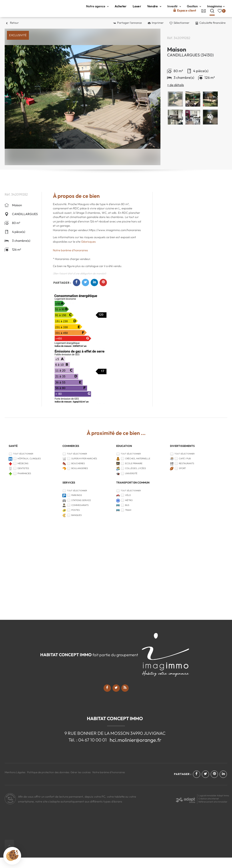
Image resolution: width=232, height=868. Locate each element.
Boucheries (78, 474)
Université (131, 484)
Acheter (121, 11)
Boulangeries (80, 479)
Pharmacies (24, 484)
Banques (77, 526)
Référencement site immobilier (213, 812)
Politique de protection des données (48, 783)
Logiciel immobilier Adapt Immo (214, 806)
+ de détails (175, 95)
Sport (182, 479)
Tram (128, 521)
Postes (76, 521)
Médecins (23, 474)
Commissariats (80, 516)
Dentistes (23, 479)
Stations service (81, 511)
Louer (137, 11)
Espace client (185, 16)
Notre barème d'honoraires (71, 261)
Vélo (128, 506)
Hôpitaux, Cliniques (29, 469)
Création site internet (209, 809)
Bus (127, 516)
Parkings (77, 506)
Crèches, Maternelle (138, 469)
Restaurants (187, 474)
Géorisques (88, 252)
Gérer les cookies (81, 783)
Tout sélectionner (23, 464)
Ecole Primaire (134, 474)
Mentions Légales (15, 783)
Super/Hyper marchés (84, 469)
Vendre (154, 11)
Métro (129, 511)
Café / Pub (185, 469)
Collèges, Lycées (136, 479)
